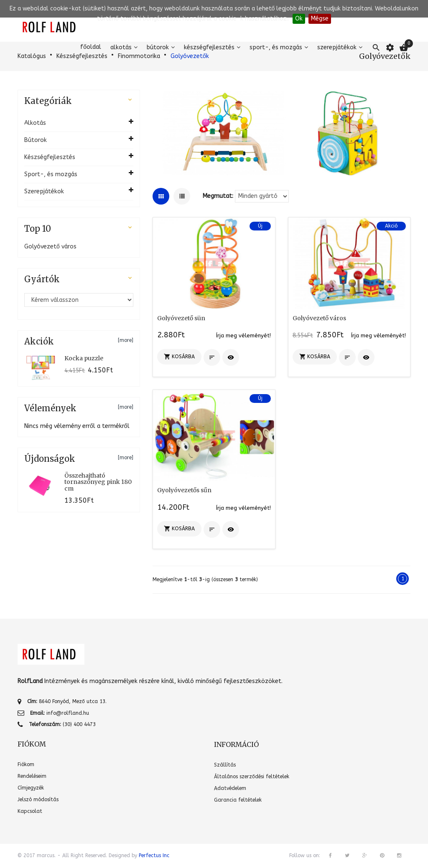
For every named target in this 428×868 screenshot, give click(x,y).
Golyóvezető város (50, 247)
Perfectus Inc (154, 855)
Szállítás (225, 765)
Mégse (320, 19)
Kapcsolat (30, 811)
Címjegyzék (31, 788)
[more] (126, 340)
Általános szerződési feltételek (252, 777)
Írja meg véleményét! (243, 335)
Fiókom (26, 764)
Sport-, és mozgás (276, 47)
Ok (299, 19)
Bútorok (158, 47)
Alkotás (121, 47)
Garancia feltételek (238, 800)
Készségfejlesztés (209, 47)
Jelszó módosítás (38, 800)
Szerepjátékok (337, 47)
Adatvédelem (230, 788)
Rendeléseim (32, 776)
